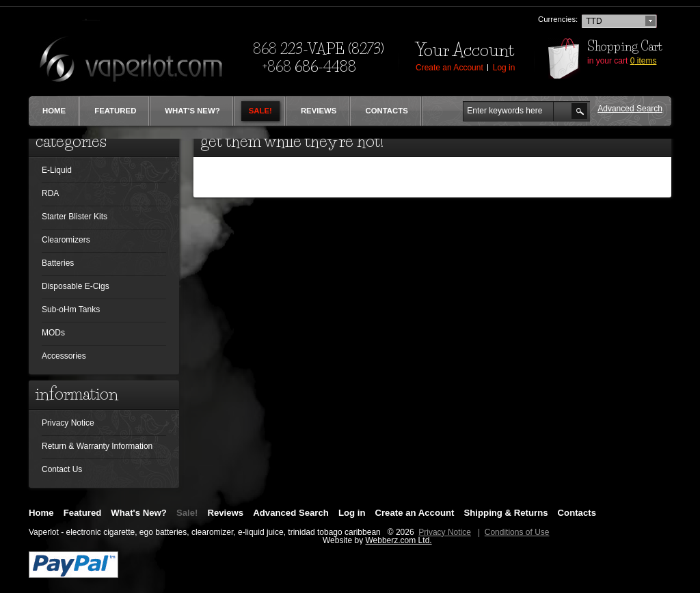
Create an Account (414, 513)
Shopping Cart (625, 46)
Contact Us (62, 469)
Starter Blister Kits (75, 217)
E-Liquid (57, 170)
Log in (352, 513)
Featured (115, 111)
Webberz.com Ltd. (398, 540)
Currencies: (558, 19)
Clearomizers (66, 240)
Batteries (58, 263)
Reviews (319, 111)
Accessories (64, 356)
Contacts (386, 111)
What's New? (192, 111)
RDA (50, 194)
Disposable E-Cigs (76, 287)
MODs (53, 333)
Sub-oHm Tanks (71, 310)
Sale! (260, 111)
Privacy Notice (68, 423)
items (644, 61)
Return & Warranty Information (97, 446)
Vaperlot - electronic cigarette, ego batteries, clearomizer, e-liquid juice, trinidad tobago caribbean (205, 532)
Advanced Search (291, 513)
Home (54, 111)
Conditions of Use (517, 532)
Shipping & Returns (506, 513)
